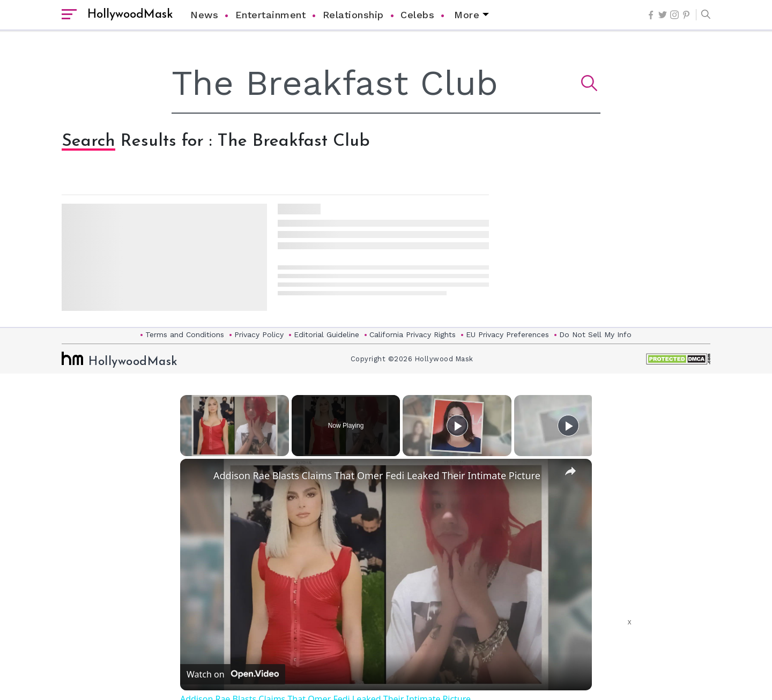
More (467, 15)
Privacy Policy (259, 334)
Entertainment (271, 15)
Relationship (353, 15)
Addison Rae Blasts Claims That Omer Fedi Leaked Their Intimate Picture (377, 475)
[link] (197, 476)
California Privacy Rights (413, 334)
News (204, 15)
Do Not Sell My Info (595, 334)
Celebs (417, 15)
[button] (703, 15)
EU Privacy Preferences (507, 334)
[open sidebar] (69, 15)
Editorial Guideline (326, 334)
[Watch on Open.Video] (233, 674)
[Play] (457, 426)
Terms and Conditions (185, 334)
